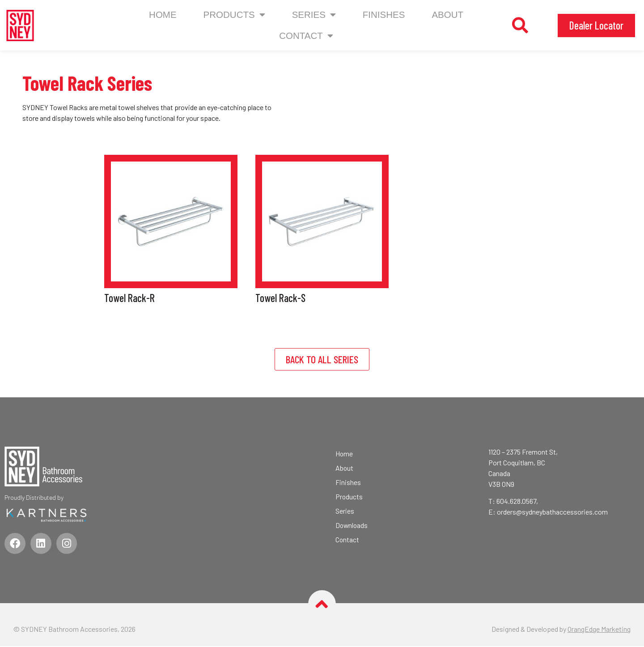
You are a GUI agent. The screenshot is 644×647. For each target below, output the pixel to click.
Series (314, 15)
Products (234, 15)
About (447, 15)
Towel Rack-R (129, 298)
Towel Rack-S (280, 298)
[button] (520, 26)
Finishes (384, 15)
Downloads (352, 525)
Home (163, 15)
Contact (347, 539)
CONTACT (306, 36)
